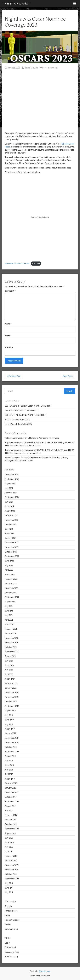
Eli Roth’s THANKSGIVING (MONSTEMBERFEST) (26, 415)
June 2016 (9, 842)
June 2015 (9, 888)
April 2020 (9, 674)
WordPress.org (11, 956)
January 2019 (10, 733)
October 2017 (11, 797)
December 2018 (12, 738)
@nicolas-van (45, 971)
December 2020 (12, 638)
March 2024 (10, 511)
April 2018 (9, 774)
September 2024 (12, 497)
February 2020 (11, 683)
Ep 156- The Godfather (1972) (17, 420)
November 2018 (12, 742)
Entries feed (10, 947)
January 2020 (10, 688)
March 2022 (10, 574)
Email (8, 336)
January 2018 (10, 788)
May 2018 (9, 770)
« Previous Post (14, 376)
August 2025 (10, 484)
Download (36, 264)
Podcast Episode (12, 920)
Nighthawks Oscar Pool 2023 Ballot (17, 264)
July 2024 (9, 502)
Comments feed (12, 952)
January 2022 (10, 583)
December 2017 (12, 792)
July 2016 (9, 838)
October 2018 (11, 747)
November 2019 (12, 697)
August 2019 (10, 711)
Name (8, 324)
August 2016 (10, 833)
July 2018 (9, 761)
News (7, 915)
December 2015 (12, 865)
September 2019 (12, 706)
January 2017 (10, 820)
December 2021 (12, 588)
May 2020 (9, 670)
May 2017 (9, 811)
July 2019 (9, 715)
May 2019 (9, 724)
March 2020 (10, 679)
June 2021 (9, 611)
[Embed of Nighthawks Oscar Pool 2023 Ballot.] (40, 217)
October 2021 (11, 593)
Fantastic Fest (11, 911)
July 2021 (9, 606)
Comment (10, 291)
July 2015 (9, 883)
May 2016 (9, 847)
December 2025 (12, 474)
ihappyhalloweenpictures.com (18, 443)
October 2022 (11, 552)
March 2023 (10, 534)
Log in (8, 943)
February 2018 (11, 783)
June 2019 (9, 720)
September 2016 (12, 829)
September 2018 (12, 751)
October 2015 (11, 874)
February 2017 (11, 815)
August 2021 (10, 602)
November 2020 (12, 643)
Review (8, 924)
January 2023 (10, 538)
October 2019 (11, 701)
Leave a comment (49, 68)
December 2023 (12, 520)
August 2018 (10, 756)
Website (9, 347)
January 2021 (10, 633)
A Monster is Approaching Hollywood (43, 438)
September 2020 (12, 652)
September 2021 (12, 597)
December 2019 (12, 693)
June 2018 (9, 765)
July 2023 (9, 529)
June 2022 (9, 561)
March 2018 (10, 779)
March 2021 (10, 624)
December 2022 (12, 543)
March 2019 (10, 729)
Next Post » (68, 376)
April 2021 (9, 620)
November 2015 (12, 870)
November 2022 (12, 547)
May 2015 (9, 892)
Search (69, 391)
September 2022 (12, 556)
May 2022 (9, 565)
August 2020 (10, 656)
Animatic (9, 906)
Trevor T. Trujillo (30, 68)
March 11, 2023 (12, 68)
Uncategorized (11, 929)
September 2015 (12, 879)
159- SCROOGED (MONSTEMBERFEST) (22, 410)
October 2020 (11, 647)
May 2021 (9, 615)
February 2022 (11, 579)
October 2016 (11, 824)
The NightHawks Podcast (16, 4)
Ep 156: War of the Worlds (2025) (19, 424)
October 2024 (11, 493)
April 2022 (9, 570)
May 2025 (9, 488)
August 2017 (10, 806)
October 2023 (11, 524)
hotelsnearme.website (15, 438)
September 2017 (12, 801)
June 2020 (9, 665)
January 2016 (10, 860)
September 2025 (12, 479)
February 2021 (11, 629)
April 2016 (9, 851)
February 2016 (11, 856)
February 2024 (11, 515)
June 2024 (9, 506)
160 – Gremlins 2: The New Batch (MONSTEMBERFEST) (29, 406)
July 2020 (9, 661)
